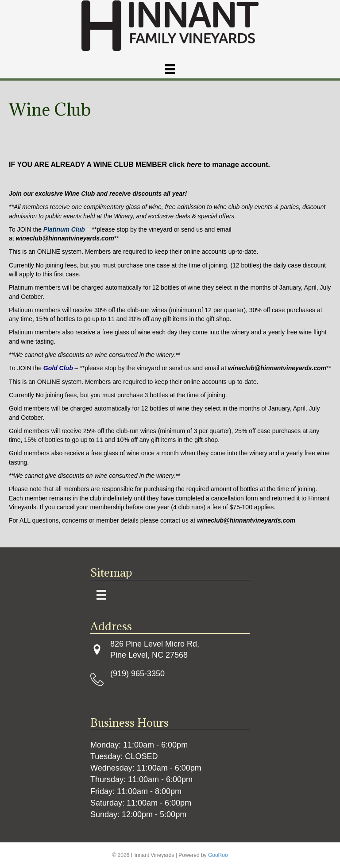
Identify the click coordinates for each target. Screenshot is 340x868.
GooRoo (218, 855)
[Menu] (170, 69)
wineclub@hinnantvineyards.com (246, 520)
